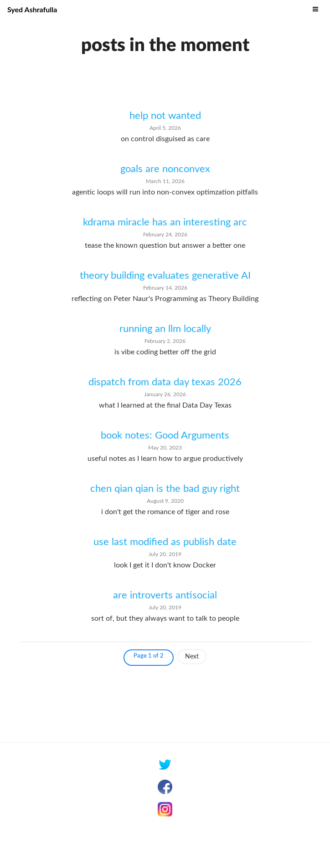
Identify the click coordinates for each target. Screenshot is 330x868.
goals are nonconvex (165, 169)
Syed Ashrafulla (32, 9)
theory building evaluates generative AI (165, 276)
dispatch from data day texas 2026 (165, 382)
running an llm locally (165, 329)
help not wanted (165, 116)
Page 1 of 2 (149, 656)
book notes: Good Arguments (165, 435)
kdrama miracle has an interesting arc (165, 222)
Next (192, 657)
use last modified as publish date (165, 542)
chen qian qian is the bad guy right (165, 489)
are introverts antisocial (165, 595)
